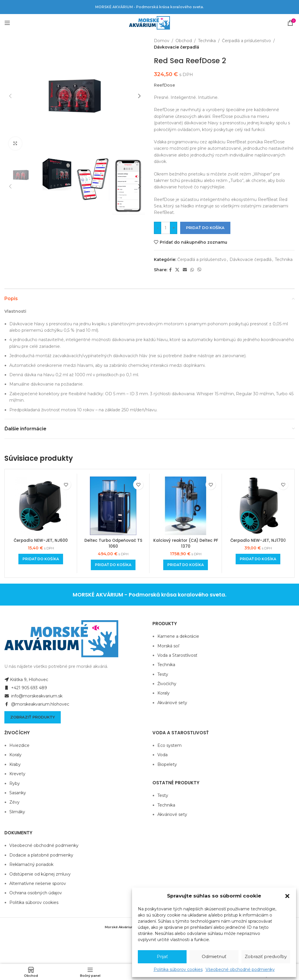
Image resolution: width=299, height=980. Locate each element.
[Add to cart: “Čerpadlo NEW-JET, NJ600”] (41, 559)
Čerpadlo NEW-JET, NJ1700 (258, 540)
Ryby (15, 783)
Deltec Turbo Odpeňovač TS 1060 (113, 543)
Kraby (15, 764)
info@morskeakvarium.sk (33, 696)
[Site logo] (149, 23)
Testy (163, 674)
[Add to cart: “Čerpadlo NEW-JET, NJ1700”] (258, 559)
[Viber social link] (199, 270)
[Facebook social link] (170, 270)
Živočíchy (167, 684)
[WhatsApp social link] (192, 270)
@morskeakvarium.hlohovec (37, 704)
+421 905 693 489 (26, 688)
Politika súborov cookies (178, 969)
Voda (162, 755)
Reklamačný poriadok (31, 864)
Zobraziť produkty (33, 717)
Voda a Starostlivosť (177, 655)
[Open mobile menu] (7, 23)
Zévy (14, 802)
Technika (207, 41)
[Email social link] (185, 270)
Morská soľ (168, 646)
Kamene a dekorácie (178, 636)
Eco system (170, 745)
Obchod (184, 41)
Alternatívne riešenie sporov (38, 883)
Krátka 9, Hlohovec (26, 680)
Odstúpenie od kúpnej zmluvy (40, 874)
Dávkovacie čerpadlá (177, 47)
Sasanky (18, 793)
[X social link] (177, 270)
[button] (287, 896)
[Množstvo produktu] (166, 228)
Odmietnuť (214, 956)
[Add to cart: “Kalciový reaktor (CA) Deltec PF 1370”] (186, 565)
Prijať (162, 956)
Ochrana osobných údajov (36, 893)
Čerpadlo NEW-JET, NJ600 (41, 540)
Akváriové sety (172, 703)
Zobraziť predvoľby (266, 956)
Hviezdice (19, 745)
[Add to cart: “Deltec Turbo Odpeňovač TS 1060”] (113, 565)
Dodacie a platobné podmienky (41, 855)
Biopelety (167, 764)
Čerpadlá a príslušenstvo (246, 41)
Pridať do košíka (205, 228)
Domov (162, 41)
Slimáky (17, 812)
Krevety (17, 774)
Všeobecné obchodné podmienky (240, 969)
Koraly (164, 693)
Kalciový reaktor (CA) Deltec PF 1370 (186, 543)
